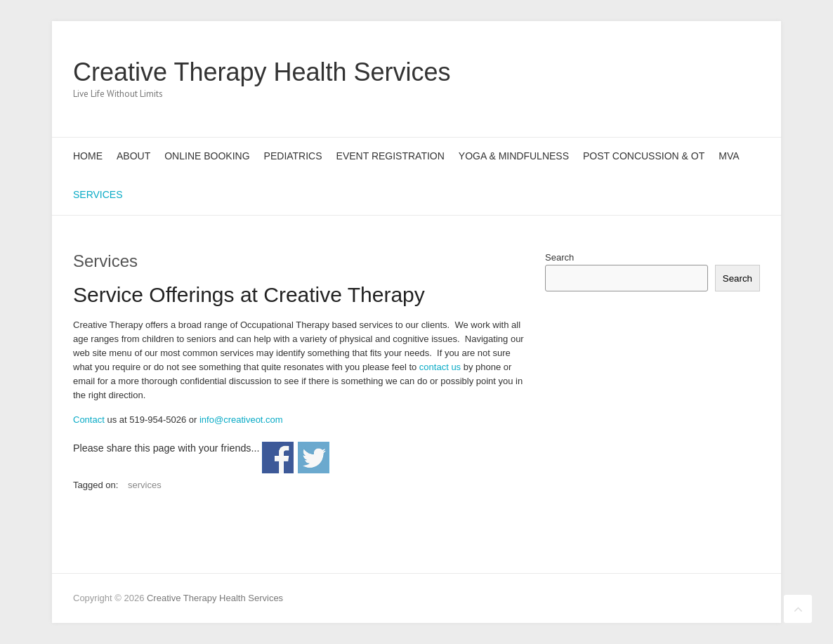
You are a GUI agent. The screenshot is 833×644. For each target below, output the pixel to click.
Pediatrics (293, 156)
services (145, 485)
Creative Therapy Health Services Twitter (683, 72)
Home (88, 156)
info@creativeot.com (241, 420)
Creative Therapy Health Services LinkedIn (725, 72)
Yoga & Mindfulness (514, 156)
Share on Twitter (314, 458)
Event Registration (391, 156)
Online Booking (207, 156)
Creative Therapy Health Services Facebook (662, 72)
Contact (89, 420)
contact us (439, 367)
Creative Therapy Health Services (262, 72)
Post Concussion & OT (644, 156)
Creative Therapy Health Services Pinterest (704, 72)
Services (98, 195)
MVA (729, 156)
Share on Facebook (278, 458)
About (133, 156)
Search (559, 257)
